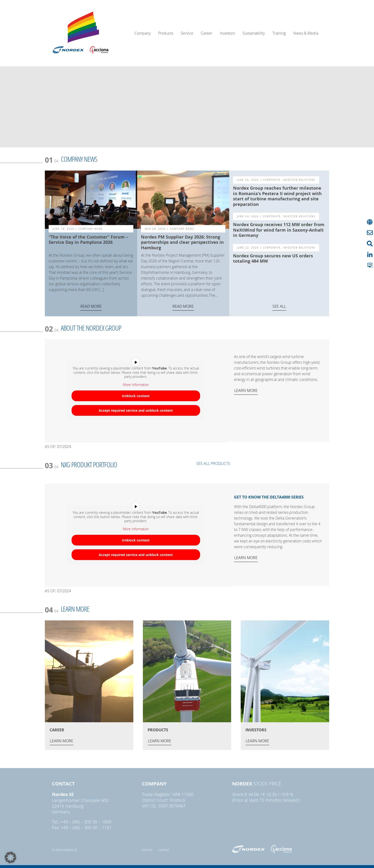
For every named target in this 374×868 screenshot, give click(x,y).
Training (279, 33)
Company (143, 33)
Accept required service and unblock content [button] (136, 410)
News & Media (306, 33)
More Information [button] (136, 385)
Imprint (164, 850)
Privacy (147, 850)
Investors (227, 33)
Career (207, 33)
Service (187, 33)
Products (166, 33)
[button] (10, 858)
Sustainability (254, 33)
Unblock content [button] (136, 396)
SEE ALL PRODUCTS (213, 463)
